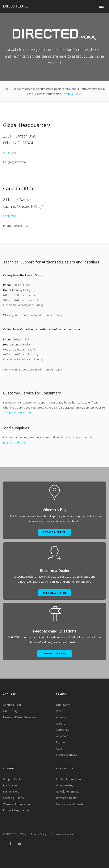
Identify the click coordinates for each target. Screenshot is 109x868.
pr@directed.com (14, 442)
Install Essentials (66, 755)
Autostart (62, 717)
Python (60, 742)
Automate (62, 736)
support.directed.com (20, 412)
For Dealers (10, 785)
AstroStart (62, 730)
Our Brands (63, 705)
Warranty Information (16, 804)
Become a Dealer (67, 798)
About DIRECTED (13, 705)
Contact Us (10, 152)
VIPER (60, 711)
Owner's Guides (13, 798)
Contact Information (68, 779)
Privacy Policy (39, 834)
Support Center (13, 779)
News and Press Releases (20, 717)
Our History (10, 711)
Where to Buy (65, 785)
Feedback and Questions (72, 804)
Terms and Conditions (64, 834)
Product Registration (16, 810)
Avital (59, 749)
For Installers (11, 791)
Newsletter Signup (68, 791)
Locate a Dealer (72, 94)
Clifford (61, 724)
